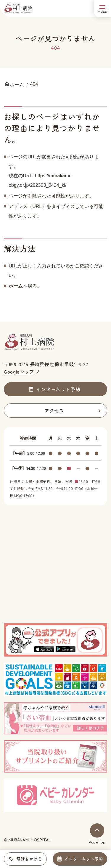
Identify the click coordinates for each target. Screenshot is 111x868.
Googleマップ (19, 371)
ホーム (16, 286)
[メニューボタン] (102, 9)
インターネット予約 (84, 859)
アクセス (54, 411)
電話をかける (29, 859)
